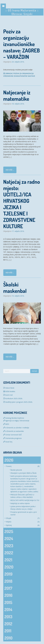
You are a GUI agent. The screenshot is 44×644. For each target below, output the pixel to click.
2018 (8, 581)
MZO (6, 424)
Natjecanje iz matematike (17, 96)
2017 (8, 588)
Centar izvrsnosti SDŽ (12, 435)
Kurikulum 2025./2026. (13, 398)
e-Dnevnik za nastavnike (14, 431)
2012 (8, 624)
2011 (8, 631)
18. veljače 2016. (18, 104)
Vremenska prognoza (12, 438)
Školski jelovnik (16, 470)
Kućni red (8, 395)
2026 (9, 460)
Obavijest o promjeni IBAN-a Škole (23, 473)
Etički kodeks (9, 391)
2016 (8, 595)
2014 (8, 609)
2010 (9, 638)
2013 (8, 617)
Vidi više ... (10, 170)
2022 (9, 553)
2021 (8, 560)
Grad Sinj (8, 442)
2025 (9, 531)
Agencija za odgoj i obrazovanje (16, 421)
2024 (9, 538)
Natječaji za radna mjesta (20, 503)
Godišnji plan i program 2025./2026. (18, 402)
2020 (9, 567)
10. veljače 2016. (18, 296)
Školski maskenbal (15, 288)
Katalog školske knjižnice (14, 418)
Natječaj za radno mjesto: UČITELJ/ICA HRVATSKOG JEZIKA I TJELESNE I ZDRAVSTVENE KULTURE (22, 204)
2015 (8, 602)
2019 (8, 574)
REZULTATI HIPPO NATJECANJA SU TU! (25, 500)
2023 (9, 546)
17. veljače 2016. (18, 231)
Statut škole (9, 388)
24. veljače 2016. (18, 62)
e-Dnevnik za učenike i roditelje (16, 428)
